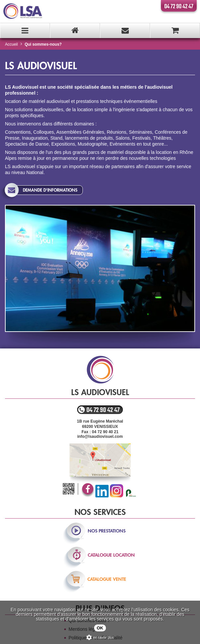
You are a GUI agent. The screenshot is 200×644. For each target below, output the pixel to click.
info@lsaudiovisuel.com (100, 437)
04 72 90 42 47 (179, 7)
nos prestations (107, 531)
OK (100, 628)
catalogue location (111, 555)
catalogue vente (107, 579)
